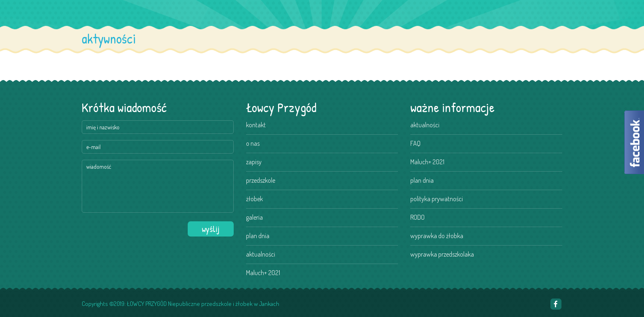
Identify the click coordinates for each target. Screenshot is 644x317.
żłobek (254, 199)
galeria (254, 217)
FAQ (415, 143)
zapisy (254, 162)
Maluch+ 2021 (263, 273)
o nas (253, 143)
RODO (417, 217)
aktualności (261, 254)
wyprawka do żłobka (437, 236)
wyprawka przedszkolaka (442, 254)
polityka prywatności (437, 199)
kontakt (256, 125)
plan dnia (258, 236)
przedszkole (261, 180)
